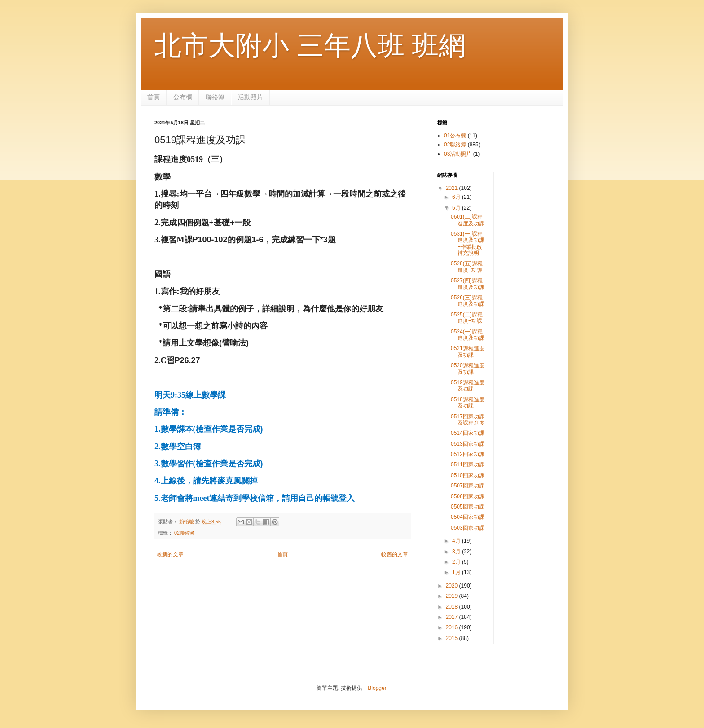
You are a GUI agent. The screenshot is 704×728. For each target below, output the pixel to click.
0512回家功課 (468, 454)
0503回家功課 (468, 528)
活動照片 (251, 97)
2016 (453, 627)
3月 (457, 552)
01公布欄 (455, 136)
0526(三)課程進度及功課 (468, 301)
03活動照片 (458, 154)
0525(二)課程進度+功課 (467, 318)
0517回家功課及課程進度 (468, 420)
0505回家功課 (468, 507)
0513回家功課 (468, 444)
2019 (453, 596)
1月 (457, 572)
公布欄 (183, 97)
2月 (457, 562)
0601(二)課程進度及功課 (468, 220)
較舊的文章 (395, 554)
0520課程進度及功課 (468, 368)
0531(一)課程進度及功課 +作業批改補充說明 (468, 243)
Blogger (377, 688)
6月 (457, 197)
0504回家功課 (468, 517)
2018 (453, 607)
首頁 (154, 97)
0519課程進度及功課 (468, 386)
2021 (453, 188)
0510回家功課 (468, 475)
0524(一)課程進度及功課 (468, 335)
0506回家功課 (468, 496)
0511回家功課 (468, 465)
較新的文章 (170, 554)
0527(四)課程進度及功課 (468, 284)
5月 (457, 208)
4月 (457, 541)
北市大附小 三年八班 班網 (310, 46)
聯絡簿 (215, 97)
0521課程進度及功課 (468, 351)
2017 (453, 617)
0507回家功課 (468, 486)
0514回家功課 (468, 433)
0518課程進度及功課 (468, 403)
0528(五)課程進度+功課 (467, 267)
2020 (453, 586)
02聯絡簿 (184, 533)
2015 (453, 638)
